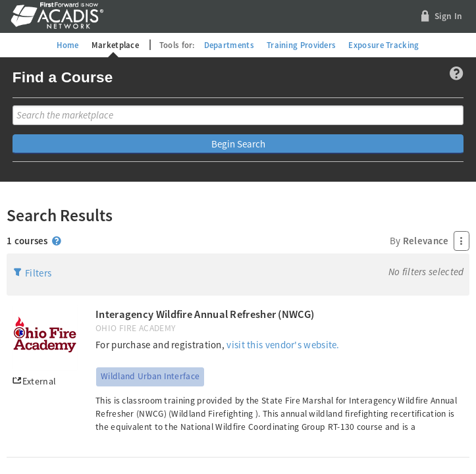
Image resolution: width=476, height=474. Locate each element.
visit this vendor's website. (283, 345)
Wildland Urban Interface (150, 376)
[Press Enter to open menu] (462, 241)
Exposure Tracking (383, 45)
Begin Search (238, 144)
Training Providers (301, 45)
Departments (229, 45)
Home (67, 45)
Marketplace (115, 45)
